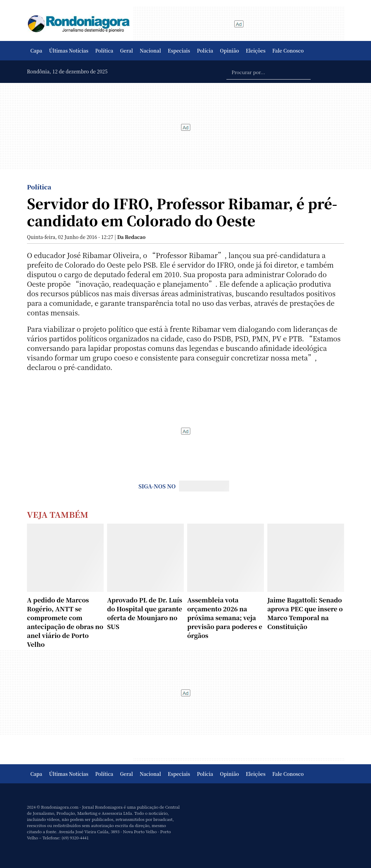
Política (104, 51)
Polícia (205, 51)
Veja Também (58, 514)
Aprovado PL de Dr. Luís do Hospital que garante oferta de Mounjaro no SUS (145, 613)
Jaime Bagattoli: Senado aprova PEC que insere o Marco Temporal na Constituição (305, 613)
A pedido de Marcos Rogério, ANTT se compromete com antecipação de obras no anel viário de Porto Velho (65, 622)
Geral (127, 51)
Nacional (150, 51)
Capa (36, 51)
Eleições (256, 51)
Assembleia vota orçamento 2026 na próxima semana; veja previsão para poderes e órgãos (225, 617)
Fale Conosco (288, 51)
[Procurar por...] (269, 72)
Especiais (179, 51)
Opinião (229, 51)
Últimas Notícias (69, 51)
